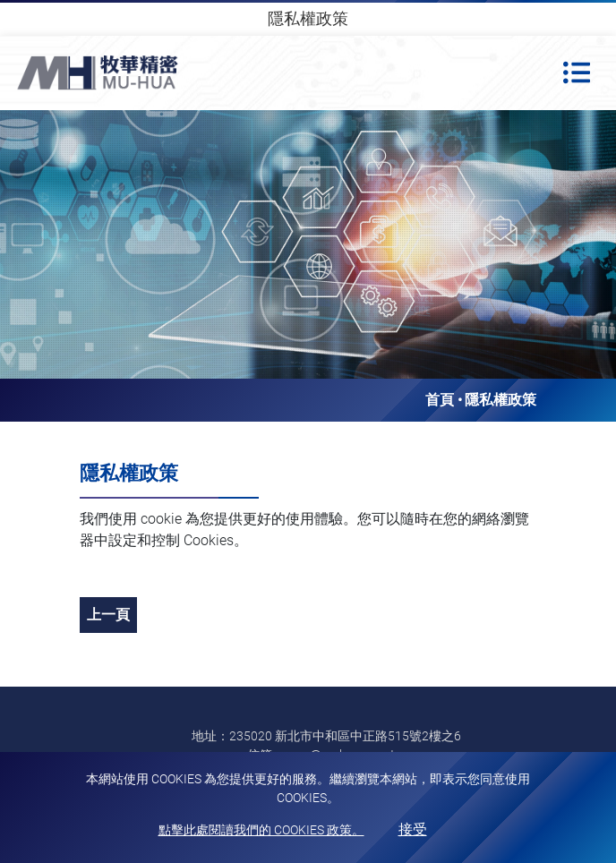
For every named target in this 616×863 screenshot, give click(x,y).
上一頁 (108, 615)
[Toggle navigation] (577, 73)
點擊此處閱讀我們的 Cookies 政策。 (261, 830)
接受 (413, 829)
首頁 (440, 400)
